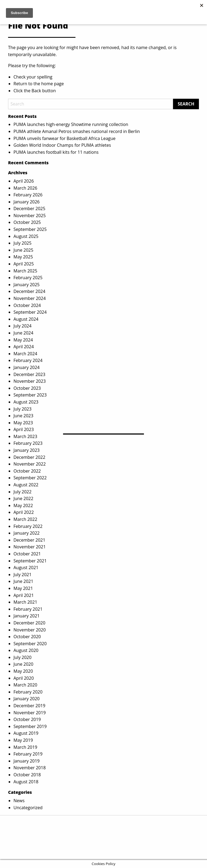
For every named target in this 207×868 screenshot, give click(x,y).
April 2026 (24, 181)
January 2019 (27, 761)
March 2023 (25, 436)
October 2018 (27, 775)
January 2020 (27, 699)
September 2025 (30, 229)
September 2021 (30, 561)
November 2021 (30, 547)
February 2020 (28, 692)
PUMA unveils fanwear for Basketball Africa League (65, 138)
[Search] (91, 104)
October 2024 (27, 305)
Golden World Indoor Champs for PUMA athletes (62, 145)
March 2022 (25, 519)
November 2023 (30, 381)
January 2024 (27, 367)
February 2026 (28, 195)
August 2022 (26, 485)
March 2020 (25, 685)
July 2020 (23, 657)
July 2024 (23, 326)
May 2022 (23, 505)
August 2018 (26, 782)
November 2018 (30, 768)
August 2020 (26, 650)
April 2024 (24, 347)
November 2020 (30, 630)
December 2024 (29, 291)
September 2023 (30, 395)
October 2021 (27, 554)
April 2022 (24, 512)
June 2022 (23, 498)
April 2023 (24, 429)
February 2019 (28, 754)
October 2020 (27, 637)
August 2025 (26, 236)
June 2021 (23, 581)
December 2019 (29, 706)
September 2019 (30, 726)
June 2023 (23, 416)
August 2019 (26, 733)
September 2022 (30, 478)
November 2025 (30, 216)
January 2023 (27, 450)
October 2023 (27, 388)
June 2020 (23, 664)
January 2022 (27, 533)
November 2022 (30, 464)
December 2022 (29, 457)
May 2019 (23, 740)
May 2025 (23, 257)
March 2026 (25, 188)
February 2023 (28, 443)
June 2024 (23, 333)
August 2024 (26, 319)
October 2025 (27, 222)
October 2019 (27, 719)
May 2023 (23, 423)
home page (53, 84)
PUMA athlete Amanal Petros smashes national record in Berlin (77, 131)
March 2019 (25, 747)
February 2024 (28, 360)
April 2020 (24, 678)
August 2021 (26, 568)
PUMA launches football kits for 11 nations (56, 152)
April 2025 (24, 264)
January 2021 (27, 616)
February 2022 (28, 526)
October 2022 (27, 471)
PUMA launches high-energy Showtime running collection (71, 124)
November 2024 (30, 298)
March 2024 (25, 354)
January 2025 (27, 285)
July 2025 (23, 243)
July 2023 (23, 409)
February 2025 (28, 278)
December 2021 (29, 540)
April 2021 (24, 595)
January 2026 (27, 202)
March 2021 (25, 602)
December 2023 (29, 374)
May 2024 (23, 340)
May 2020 (23, 671)
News (19, 801)
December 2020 (29, 623)
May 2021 (23, 588)
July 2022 (23, 492)
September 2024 (30, 312)
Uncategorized (28, 808)
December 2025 (29, 209)
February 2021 (28, 609)
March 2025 (25, 271)
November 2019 (30, 713)
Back (36, 91)
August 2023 (26, 402)
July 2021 (23, 575)
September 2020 (30, 644)
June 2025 (23, 250)
